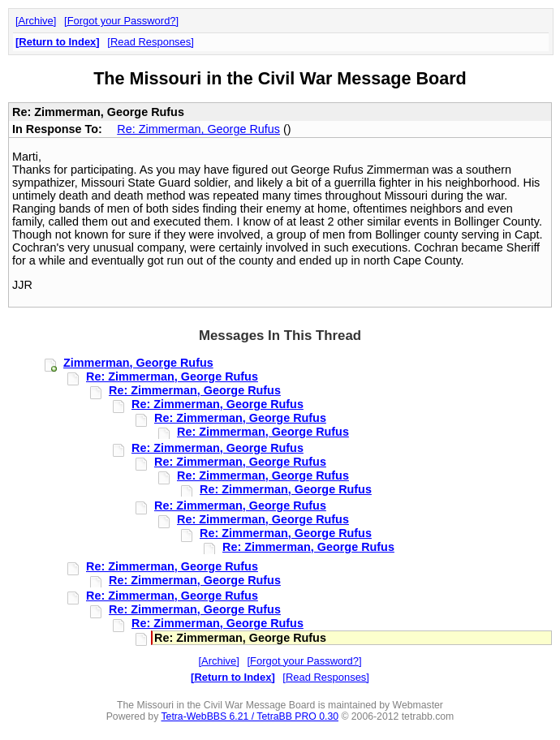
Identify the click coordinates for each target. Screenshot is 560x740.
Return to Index (57, 42)
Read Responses (151, 42)
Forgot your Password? (122, 21)
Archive (36, 21)
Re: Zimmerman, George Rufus (198, 129)
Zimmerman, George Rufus (138, 363)
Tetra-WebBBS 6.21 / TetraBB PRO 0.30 (250, 716)
